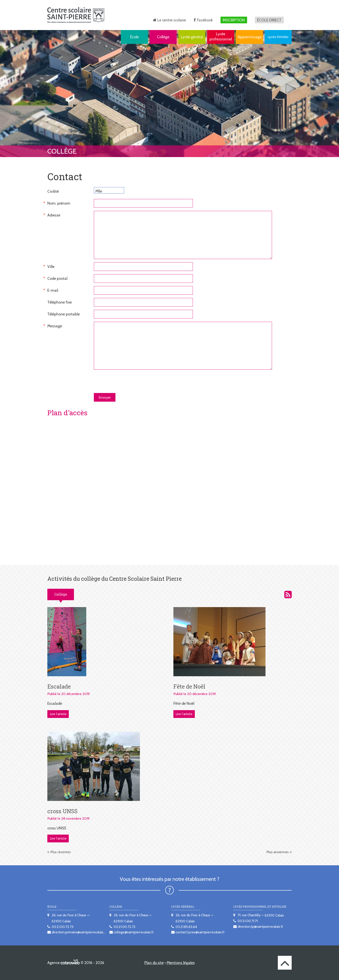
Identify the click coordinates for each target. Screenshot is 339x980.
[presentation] (127, 381)
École (134, 37)
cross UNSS (62, 811)
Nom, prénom (59, 203)
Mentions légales (181, 963)
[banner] (76, 15)
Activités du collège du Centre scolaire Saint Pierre (288, 595)
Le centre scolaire (172, 20)
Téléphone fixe (60, 302)
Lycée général (192, 37)
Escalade (59, 686)
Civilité (53, 191)
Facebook (205, 20)
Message (55, 326)
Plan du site (154, 963)
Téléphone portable (64, 314)
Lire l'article (58, 714)
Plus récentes (61, 852)
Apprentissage (250, 37)
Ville (51, 266)
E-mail (53, 290)
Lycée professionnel (221, 36)
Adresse (54, 215)
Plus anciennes (277, 852)
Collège (163, 37)
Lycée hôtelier (278, 37)
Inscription (234, 20)
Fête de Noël (189, 686)
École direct (269, 20)
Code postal (57, 278)
